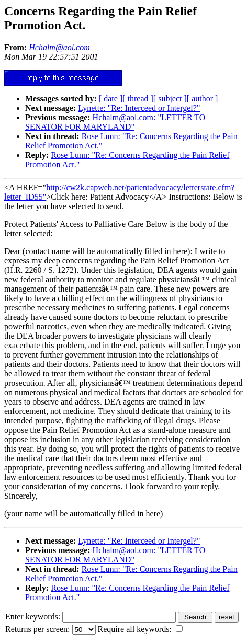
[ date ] (111, 99)
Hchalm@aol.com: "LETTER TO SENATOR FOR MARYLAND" (115, 122)
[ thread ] (138, 99)
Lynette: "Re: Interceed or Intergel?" (139, 108)
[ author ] (203, 99)
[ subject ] (170, 99)
